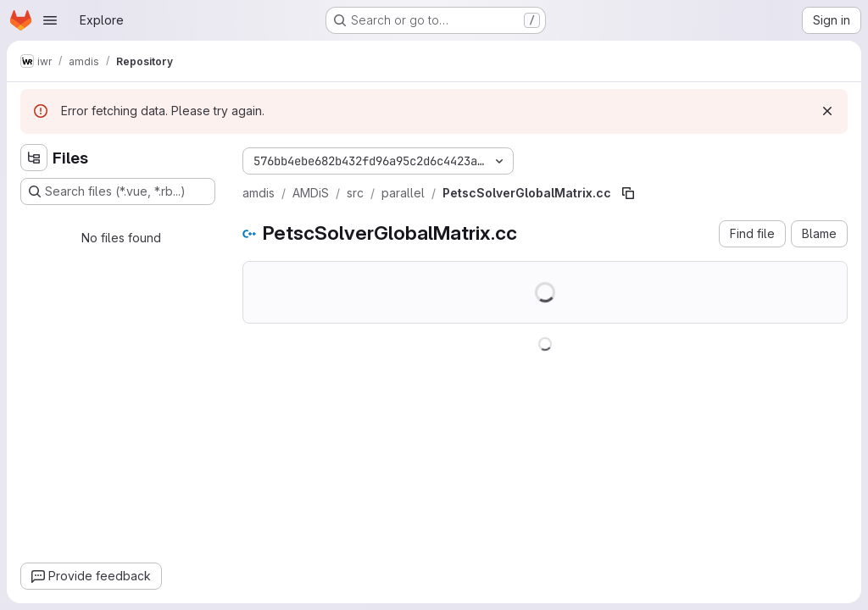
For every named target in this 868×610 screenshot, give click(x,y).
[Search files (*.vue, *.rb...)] (118, 191)
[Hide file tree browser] (34, 158)
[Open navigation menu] (50, 20)
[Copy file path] (628, 193)
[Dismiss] (827, 111)
